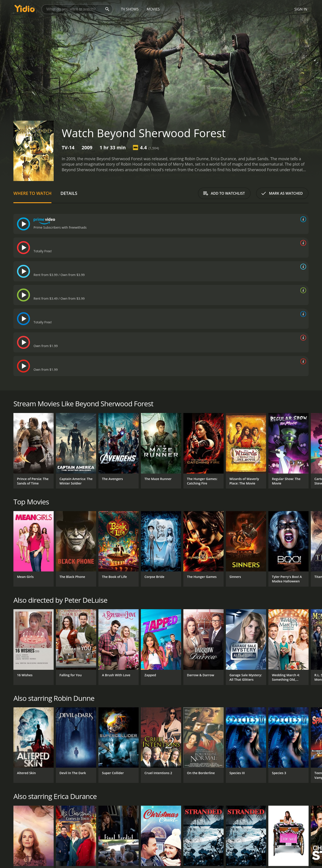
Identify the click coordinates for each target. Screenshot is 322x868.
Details (69, 193)
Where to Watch (32, 193)
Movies (153, 9)
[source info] (302, 219)
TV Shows (130, 9)
